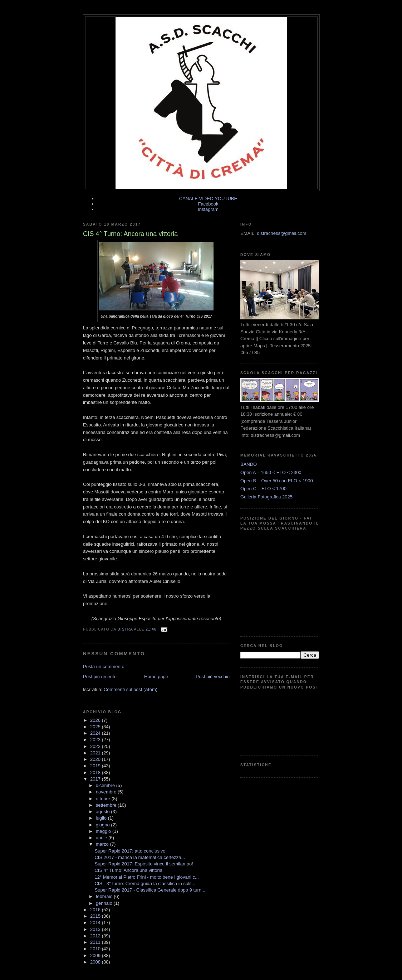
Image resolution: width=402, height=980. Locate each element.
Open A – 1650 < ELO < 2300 (271, 472)
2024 (96, 733)
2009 (96, 955)
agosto (104, 812)
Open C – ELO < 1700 (263, 489)
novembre (107, 792)
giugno (104, 825)
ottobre (104, 799)
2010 (96, 949)
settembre (107, 805)
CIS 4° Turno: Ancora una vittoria (128, 870)
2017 (96, 779)
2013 (96, 929)
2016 (96, 910)
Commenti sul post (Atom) (131, 689)
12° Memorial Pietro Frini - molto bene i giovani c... (146, 877)
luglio (102, 818)
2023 (96, 740)
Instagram (208, 209)
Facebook (208, 204)
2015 (96, 916)
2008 (96, 962)
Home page (156, 677)
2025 (96, 727)
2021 (96, 753)
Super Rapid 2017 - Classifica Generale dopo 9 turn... (150, 890)
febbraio (105, 896)
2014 (96, 923)
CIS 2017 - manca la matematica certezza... (140, 857)
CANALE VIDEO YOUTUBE (208, 199)
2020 (96, 759)
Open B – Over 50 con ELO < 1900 (277, 481)
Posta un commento (104, 667)
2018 (96, 773)
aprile (102, 838)
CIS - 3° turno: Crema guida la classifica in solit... (145, 884)
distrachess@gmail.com (281, 233)
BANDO (249, 464)
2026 (96, 720)
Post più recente (100, 677)
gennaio (105, 903)
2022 (96, 746)
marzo (103, 844)
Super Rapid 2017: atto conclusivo (130, 851)
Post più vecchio (213, 677)
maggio (104, 831)
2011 (96, 942)
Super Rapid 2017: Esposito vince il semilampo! (144, 864)
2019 (96, 766)
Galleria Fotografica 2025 (266, 497)
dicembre (106, 785)
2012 (96, 936)
